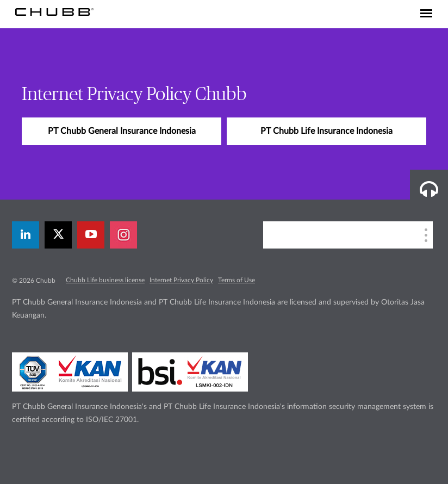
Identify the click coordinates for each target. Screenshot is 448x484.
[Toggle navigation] (426, 14)
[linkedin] (26, 235)
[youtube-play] (91, 235)
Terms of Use (237, 280)
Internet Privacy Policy (181, 280)
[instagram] (123, 235)
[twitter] (58, 235)
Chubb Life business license (105, 280)
